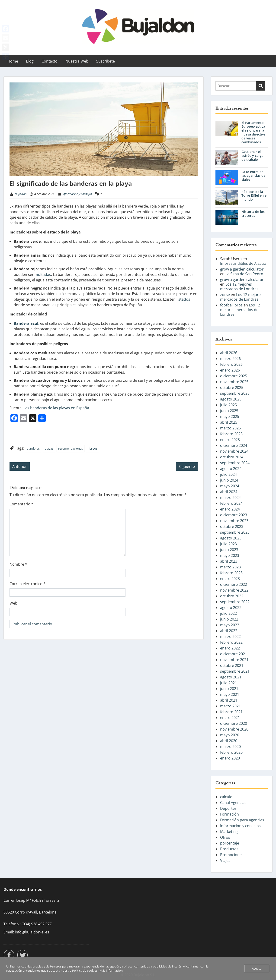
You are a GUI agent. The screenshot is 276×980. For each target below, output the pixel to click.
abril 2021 (229, 700)
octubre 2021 (232, 665)
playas (49, 448)
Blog (30, 61)
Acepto (257, 968)
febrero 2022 (231, 642)
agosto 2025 (231, 399)
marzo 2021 (230, 706)
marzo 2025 (230, 428)
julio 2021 (228, 683)
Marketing (229, 832)
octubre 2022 (232, 596)
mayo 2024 (230, 486)
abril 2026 (229, 353)
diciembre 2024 (234, 445)
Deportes (228, 808)
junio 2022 (229, 619)
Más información (111, 971)
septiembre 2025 (235, 393)
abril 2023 (229, 561)
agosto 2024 (231, 469)
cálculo (226, 797)
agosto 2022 (231, 608)
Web (13, 603)
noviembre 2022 (234, 590)
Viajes (225, 860)
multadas (43, 274)
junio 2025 (229, 411)
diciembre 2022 (234, 584)
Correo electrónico (27, 584)
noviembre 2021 (234, 660)
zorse (225, 295)
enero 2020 (230, 758)
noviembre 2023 (234, 521)
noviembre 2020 (234, 729)
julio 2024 (228, 474)
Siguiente (187, 466)
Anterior (20, 466)
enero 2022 (230, 648)
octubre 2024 (232, 457)
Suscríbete (106, 61)
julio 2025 (228, 405)
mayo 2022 (230, 625)
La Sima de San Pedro (244, 274)
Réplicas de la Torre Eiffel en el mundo (254, 196)
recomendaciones (71, 448)
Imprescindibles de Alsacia (243, 263)
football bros (231, 305)
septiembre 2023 (235, 532)
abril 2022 (229, 631)
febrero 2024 (231, 503)
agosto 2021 (231, 677)
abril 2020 (229, 741)
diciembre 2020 (234, 723)
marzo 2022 (230, 637)
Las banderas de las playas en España (56, 408)
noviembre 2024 (234, 451)
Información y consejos (77, 194)
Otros (225, 837)
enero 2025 (230, 440)
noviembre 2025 (234, 382)
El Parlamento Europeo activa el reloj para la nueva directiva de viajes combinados (254, 132)
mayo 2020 (230, 735)
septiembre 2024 (235, 463)
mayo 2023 (230, 555)
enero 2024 (230, 509)
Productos (229, 849)
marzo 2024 (230, 498)
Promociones (232, 855)
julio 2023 (228, 544)
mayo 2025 (230, 416)
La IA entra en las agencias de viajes (253, 176)
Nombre (18, 564)
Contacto (50, 61)
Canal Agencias (233, 803)
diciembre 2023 (234, 515)
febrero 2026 (231, 364)
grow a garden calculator (242, 269)
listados (183, 299)
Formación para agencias (242, 820)
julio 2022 (228, 613)
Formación (229, 814)
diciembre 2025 (234, 376)
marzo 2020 (230, 747)
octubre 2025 (232, 388)
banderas (33, 448)
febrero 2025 (231, 434)
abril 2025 (229, 422)
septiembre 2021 (235, 671)
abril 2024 (229, 492)
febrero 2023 (231, 573)
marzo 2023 (230, 567)
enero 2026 (230, 370)
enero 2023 (230, 579)
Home (13, 61)
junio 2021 (229, 689)
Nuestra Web (77, 61)
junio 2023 (229, 550)
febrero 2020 (231, 752)
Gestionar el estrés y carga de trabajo (252, 156)
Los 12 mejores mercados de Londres (239, 287)
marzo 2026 (230, 359)
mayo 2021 (230, 694)
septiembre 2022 (235, 602)
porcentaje (230, 843)
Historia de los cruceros (253, 214)
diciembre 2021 (234, 654)
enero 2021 (230, 718)
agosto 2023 (231, 538)
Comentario (21, 504)
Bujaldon (21, 194)
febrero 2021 (231, 712)
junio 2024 (229, 480)
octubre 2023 (232, 526)
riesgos (93, 448)
